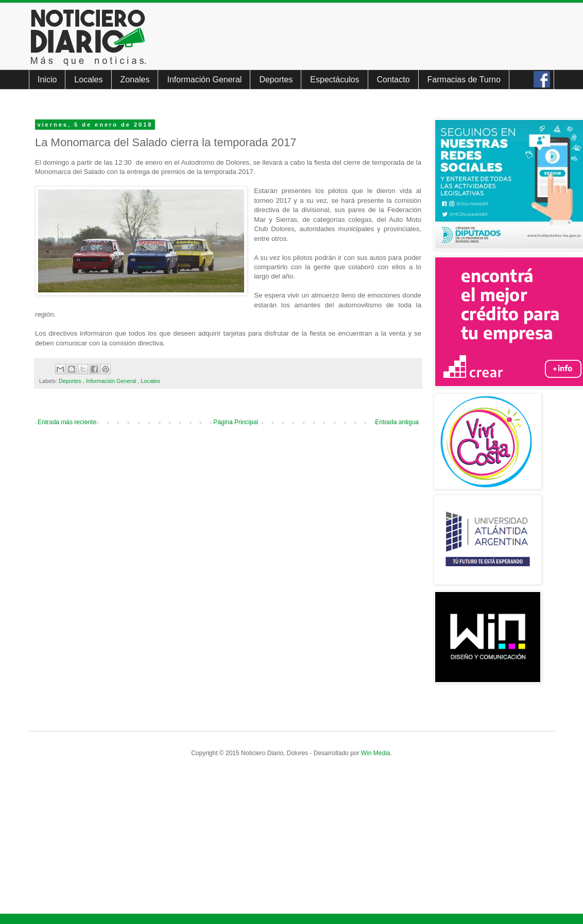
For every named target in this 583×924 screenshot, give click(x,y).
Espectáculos (335, 80)
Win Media (376, 753)
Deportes (276, 80)
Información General (204, 80)
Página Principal (236, 422)
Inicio (47, 80)
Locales (88, 80)
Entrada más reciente (67, 422)
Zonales (135, 80)
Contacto (393, 80)
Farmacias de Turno (464, 80)
